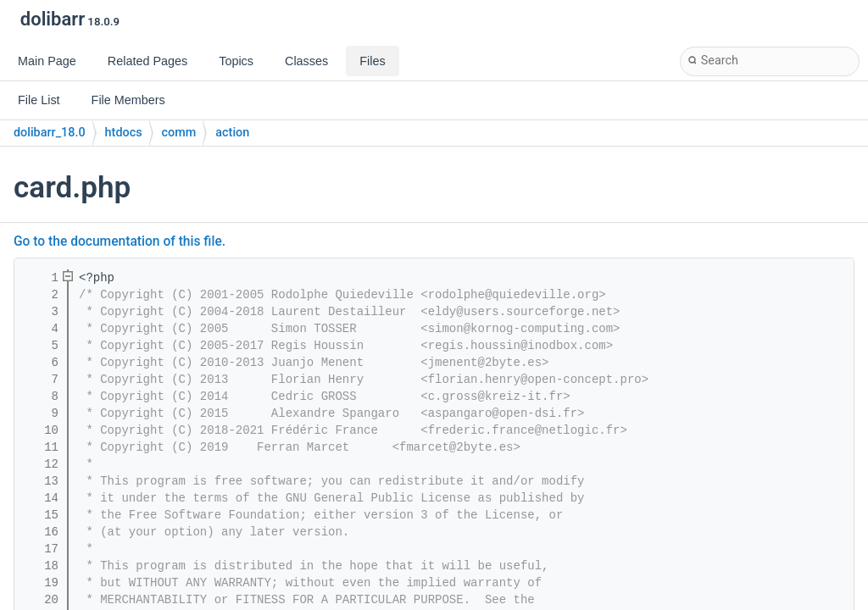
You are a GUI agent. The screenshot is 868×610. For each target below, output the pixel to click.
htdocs (124, 133)
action (232, 133)
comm (179, 133)
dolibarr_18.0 (50, 133)
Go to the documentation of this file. (120, 241)
